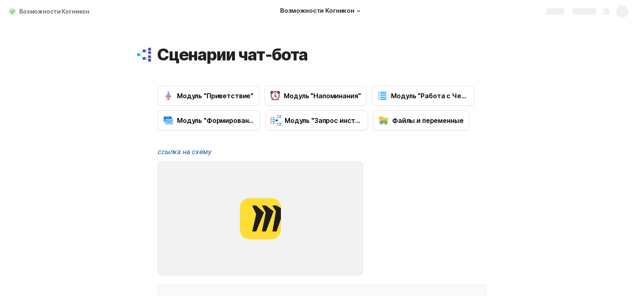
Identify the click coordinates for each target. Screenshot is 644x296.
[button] (359, 11)
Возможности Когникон (54, 11)
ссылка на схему (185, 152)
